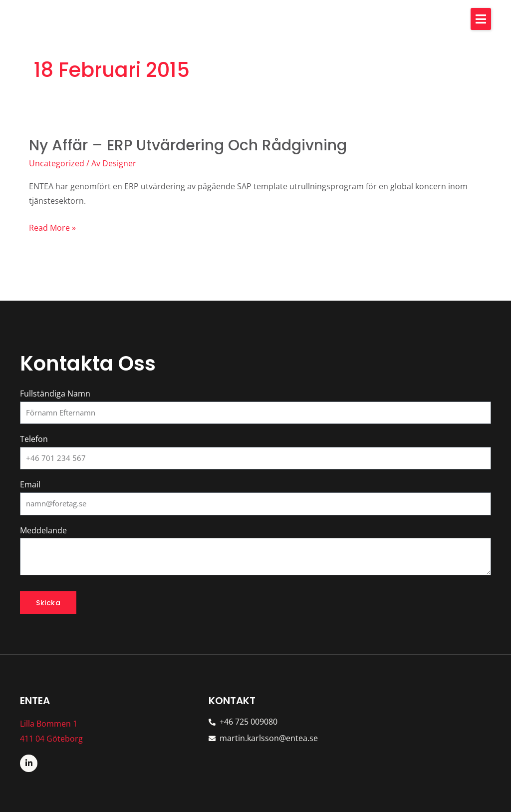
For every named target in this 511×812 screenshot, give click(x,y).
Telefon (34, 439)
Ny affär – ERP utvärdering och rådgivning (189, 145)
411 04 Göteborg (51, 739)
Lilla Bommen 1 (49, 724)
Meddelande (43, 530)
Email (30, 484)
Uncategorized (57, 163)
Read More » (52, 228)
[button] (481, 19)
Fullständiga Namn (55, 394)
